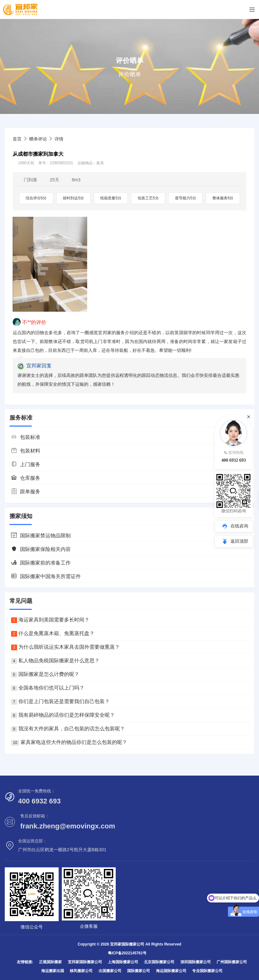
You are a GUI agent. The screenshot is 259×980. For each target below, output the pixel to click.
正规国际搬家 (50, 962)
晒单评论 (38, 139)
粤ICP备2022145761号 (127, 953)
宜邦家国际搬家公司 (85, 962)
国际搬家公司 (139, 971)
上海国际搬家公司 (123, 962)
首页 (17, 139)
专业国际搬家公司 (207, 971)
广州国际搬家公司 (232, 962)
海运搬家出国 (53, 971)
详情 (59, 139)
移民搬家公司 (81, 971)
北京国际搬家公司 (159, 962)
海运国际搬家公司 (171, 971)
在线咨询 (239, 526)
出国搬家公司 (110, 971)
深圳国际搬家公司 (196, 962)
